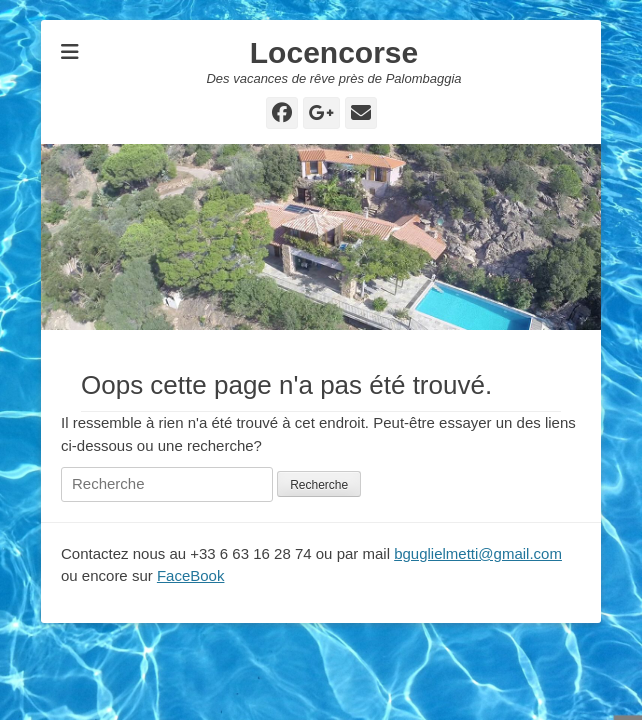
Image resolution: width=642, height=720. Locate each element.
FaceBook (191, 575)
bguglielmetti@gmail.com (478, 553)
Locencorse (334, 52)
